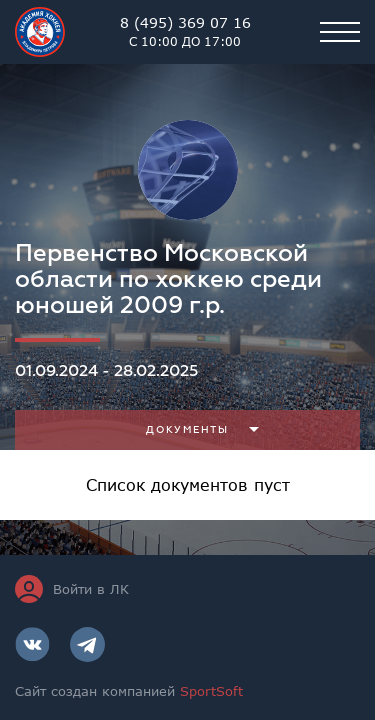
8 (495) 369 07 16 (185, 32)
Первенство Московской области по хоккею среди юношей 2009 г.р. (168, 279)
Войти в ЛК (72, 589)
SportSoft (211, 691)
